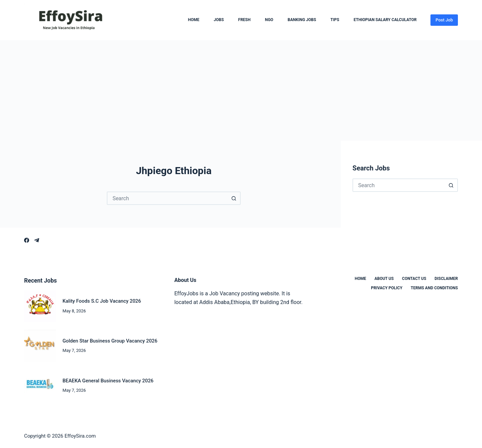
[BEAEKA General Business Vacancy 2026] (40, 386)
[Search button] (234, 198)
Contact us (414, 279)
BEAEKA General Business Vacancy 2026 (108, 381)
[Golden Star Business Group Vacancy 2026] (40, 346)
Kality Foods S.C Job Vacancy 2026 (102, 301)
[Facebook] (27, 240)
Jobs (219, 20)
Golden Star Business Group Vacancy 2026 (110, 341)
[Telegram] (37, 240)
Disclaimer (446, 279)
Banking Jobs (302, 20)
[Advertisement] (241, 90)
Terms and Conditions (434, 288)
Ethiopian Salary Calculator (385, 20)
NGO (269, 20)
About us (384, 279)
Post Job (444, 20)
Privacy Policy (387, 288)
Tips (335, 20)
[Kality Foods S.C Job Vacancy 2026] (40, 306)
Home (194, 20)
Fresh (245, 20)
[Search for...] (167, 198)
